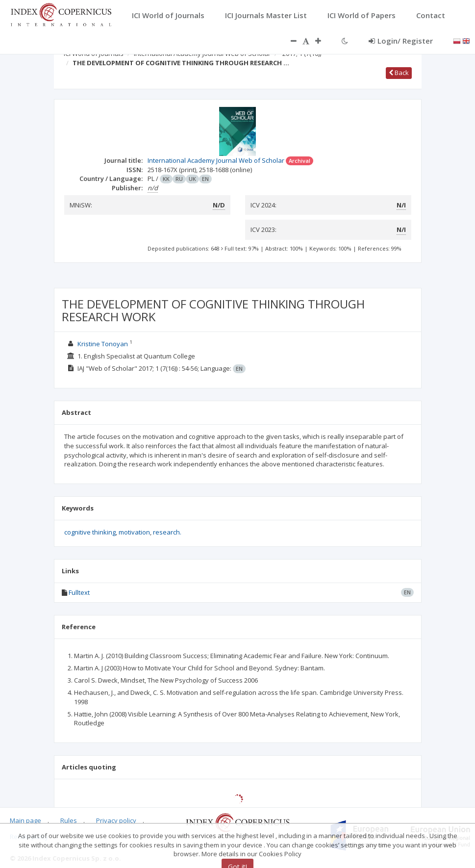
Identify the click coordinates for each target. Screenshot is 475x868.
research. (167, 532)
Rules (69, 820)
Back (399, 73)
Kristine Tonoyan (103, 344)
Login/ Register (401, 41)
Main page (25, 820)
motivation (134, 532)
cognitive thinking (90, 532)
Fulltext (79, 592)
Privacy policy (116, 820)
